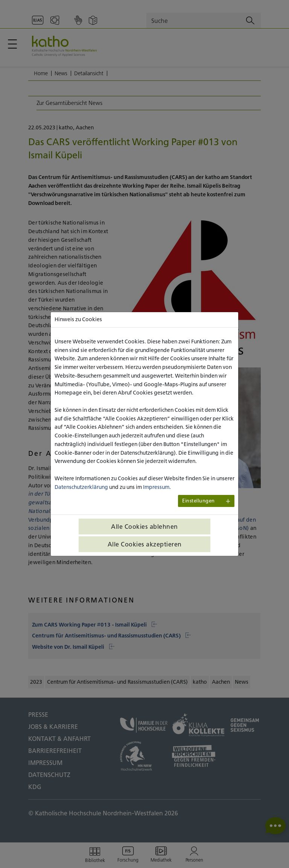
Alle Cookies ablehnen (144, 527)
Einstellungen (198, 501)
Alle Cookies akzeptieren (145, 544)
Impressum (156, 487)
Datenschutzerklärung (81, 487)
